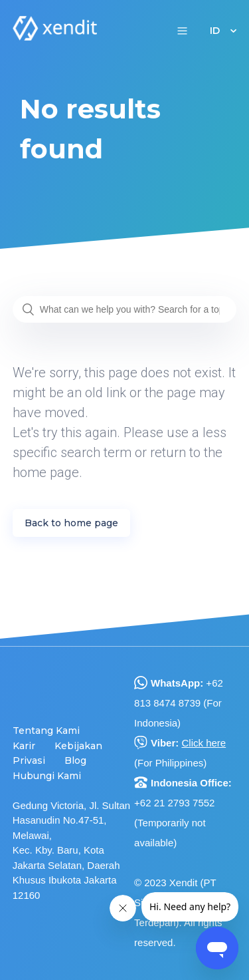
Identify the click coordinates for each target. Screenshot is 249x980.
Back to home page (71, 523)
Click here (204, 743)
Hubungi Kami (47, 776)
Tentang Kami (46, 731)
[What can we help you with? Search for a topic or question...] (125, 309)
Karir (24, 746)
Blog (75, 760)
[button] (182, 30)
